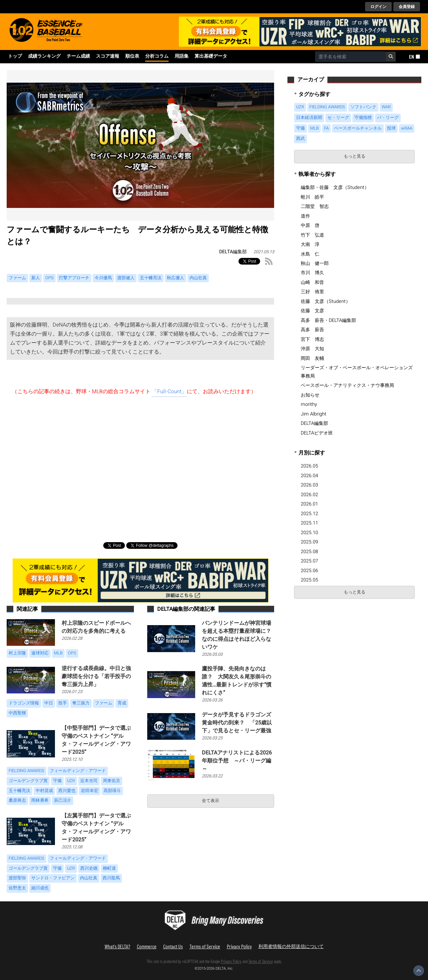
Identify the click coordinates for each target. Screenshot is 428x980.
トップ (15, 56)
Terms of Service (205, 946)
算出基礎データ (211, 56)
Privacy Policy (239, 946)
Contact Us (173, 946)
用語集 (182, 56)
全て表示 (211, 801)
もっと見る (355, 156)
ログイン (378, 7)
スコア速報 (108, 56)
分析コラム (157, 56)
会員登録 (407, 7)
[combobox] (351, 57)
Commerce (147, 946)
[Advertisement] (140, 467)
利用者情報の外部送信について (291, 946)
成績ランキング (44, 56)
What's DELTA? (117, 946)
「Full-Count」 (169, 392)
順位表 (132, 56)
